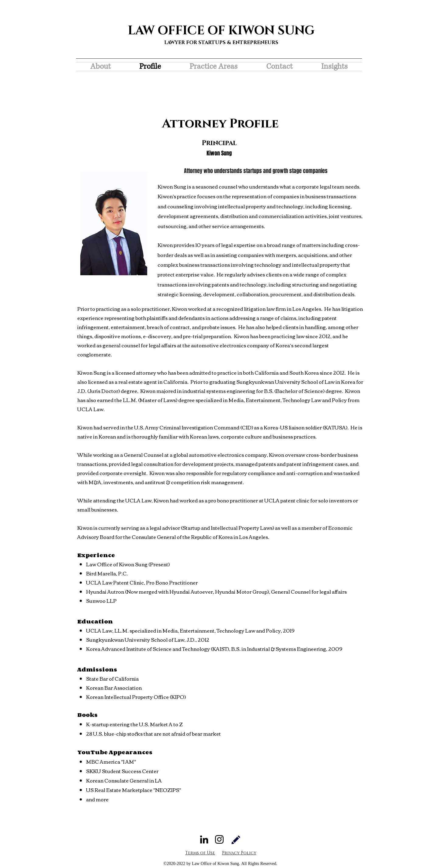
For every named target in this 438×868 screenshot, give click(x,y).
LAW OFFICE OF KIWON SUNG (221, 31)
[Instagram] (219, 839)
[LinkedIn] (204, 839)
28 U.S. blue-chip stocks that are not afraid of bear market (153, 734)
